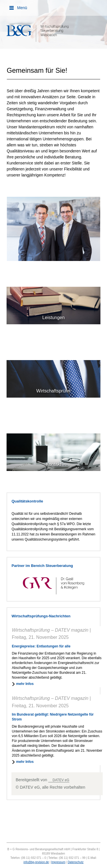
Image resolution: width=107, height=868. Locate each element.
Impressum (58, 862)
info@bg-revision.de (36, 862)
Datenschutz (76, 862)
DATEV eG (61, 780)
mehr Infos (25, 684)
